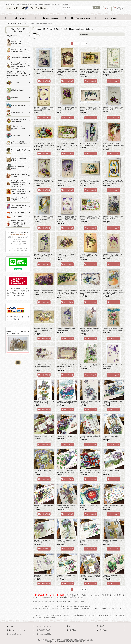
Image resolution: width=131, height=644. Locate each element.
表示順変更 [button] (84, 34)
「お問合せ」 (14, 293)
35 (82, 43)
